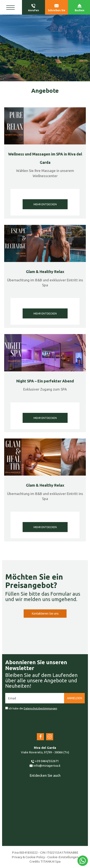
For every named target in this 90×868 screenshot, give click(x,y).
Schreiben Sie (57, 8)
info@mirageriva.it (45, 766)
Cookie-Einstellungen (63, 857)
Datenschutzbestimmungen (40, 708)
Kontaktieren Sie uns (45, 614)
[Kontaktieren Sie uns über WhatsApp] (83, 861)
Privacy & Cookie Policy (28, 857)
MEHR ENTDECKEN (45, 204)
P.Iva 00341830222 (25, 852)
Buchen (80, 8)
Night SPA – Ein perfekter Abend (45, 381)
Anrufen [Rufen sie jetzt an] (33, 8)
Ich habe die (33, 708)
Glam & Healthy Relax (45, 272)
